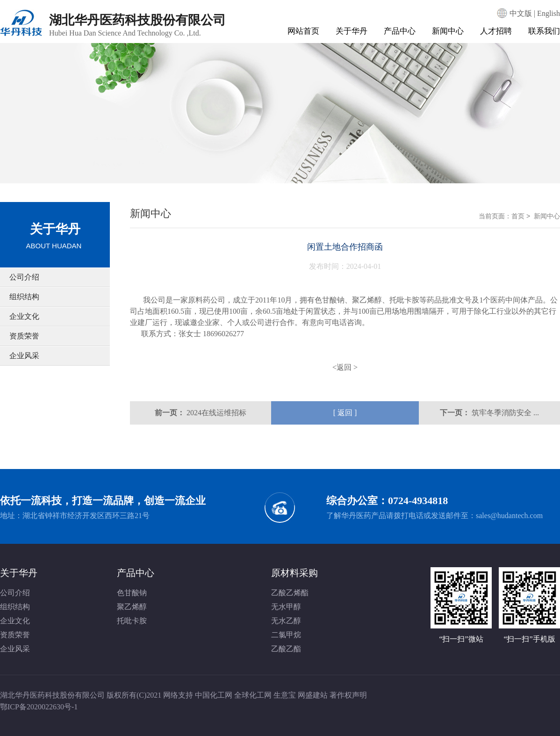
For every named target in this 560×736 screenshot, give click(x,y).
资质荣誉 (24, 336)
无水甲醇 (286, 607)
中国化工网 (214, 695)
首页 (518, 216)
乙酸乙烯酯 (290, 593)
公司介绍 (24, 277)
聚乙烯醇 (367, 300)
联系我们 (544, 31)
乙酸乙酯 (286, 649)
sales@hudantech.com (509, 516)
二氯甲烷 (286, 635)
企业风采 (24, 356)
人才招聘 (496, 31)
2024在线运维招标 (216, 413)
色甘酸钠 (330, 300)
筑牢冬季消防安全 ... (505, 413)
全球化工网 (253, 695)
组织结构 (24, 297)
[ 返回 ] (345, 413)
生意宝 (285, 695)
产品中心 (400, 31)
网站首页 (303, 31)
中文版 (521, 13)
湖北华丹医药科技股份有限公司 (137, 25)
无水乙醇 (286, 621)
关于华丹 (352, 31)
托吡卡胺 (404, 300)
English (549, 13)
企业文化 (24, 316)
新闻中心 (448, 31)
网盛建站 (313, 695)
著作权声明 (348, 695)
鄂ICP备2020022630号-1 (39, 707)
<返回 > (345, 367)
